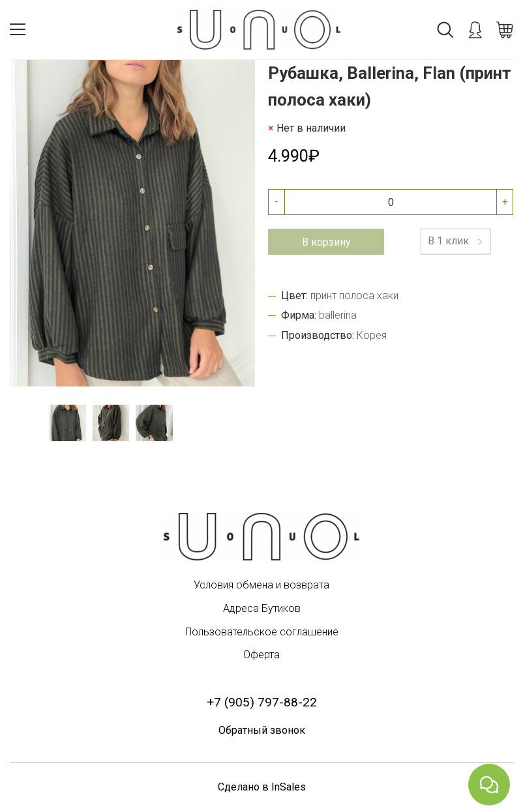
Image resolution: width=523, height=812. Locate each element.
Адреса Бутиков (262, 608)
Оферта (261, 655)
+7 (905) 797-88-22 (262, 702)
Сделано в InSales (262, 787)
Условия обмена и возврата (261, 585)
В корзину (326, 242)
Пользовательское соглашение (262, 632)
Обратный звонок (262, 730)
